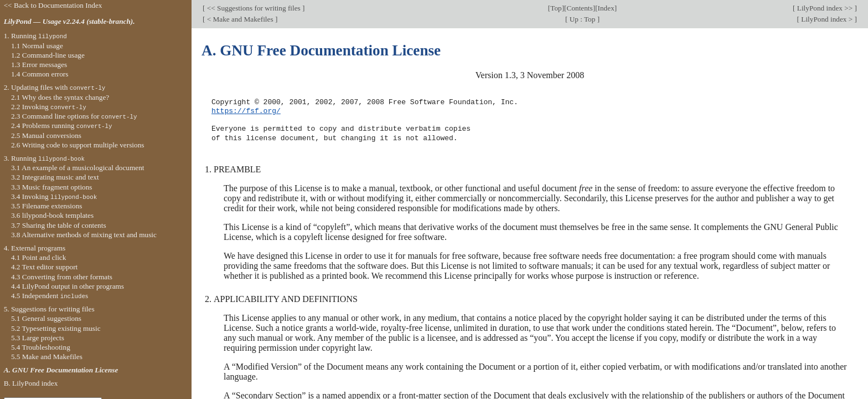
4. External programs (35, 248)
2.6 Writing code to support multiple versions (78, 145)
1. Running (35, 36)
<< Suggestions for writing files (254, 8)
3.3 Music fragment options (52, 187)
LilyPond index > (827, 19)
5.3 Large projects (38, 338)
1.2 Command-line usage (48, 55)
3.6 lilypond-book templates (52, 215)
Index (606, 8)
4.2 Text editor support (44, 267)
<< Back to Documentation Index (53, 5)
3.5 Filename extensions (47, 206)
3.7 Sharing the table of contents (59, 225)
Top (556, 8)
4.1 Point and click (38, 257)
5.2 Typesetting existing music (56, 328)
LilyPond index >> (825, 8)
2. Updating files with (55, 87)
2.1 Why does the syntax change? (60, 97)
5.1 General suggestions (46, 318)
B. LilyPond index (31, 383)
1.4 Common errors (40, 74)
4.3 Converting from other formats (62, 277)
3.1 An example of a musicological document (78, 168)
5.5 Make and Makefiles (47, 357)
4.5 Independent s (50, 296)
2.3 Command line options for (74, 116)
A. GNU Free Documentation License (61, 370)
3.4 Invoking (54, 196)
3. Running (44, 158)
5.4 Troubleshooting (41, 347)
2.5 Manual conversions (46, 135)
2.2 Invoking (49, 107)
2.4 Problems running (62, 126)
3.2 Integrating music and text (55, 177)
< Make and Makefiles (240, 19)
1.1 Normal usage (37, 46)
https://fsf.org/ (246, 111)
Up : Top (582, 19)
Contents (580, 8)
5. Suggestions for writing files (49, 309)
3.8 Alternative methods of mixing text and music (84, 235)
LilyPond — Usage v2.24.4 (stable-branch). (69, 21)
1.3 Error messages (39, 65)
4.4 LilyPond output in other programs (68, 286)
